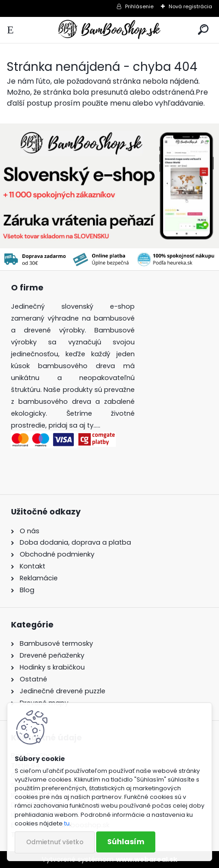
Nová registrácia (190, 6)
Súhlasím (126, 842)
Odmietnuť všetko (55, 842)
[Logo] (109, 30)
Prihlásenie (139, 6)
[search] (203, 30)
